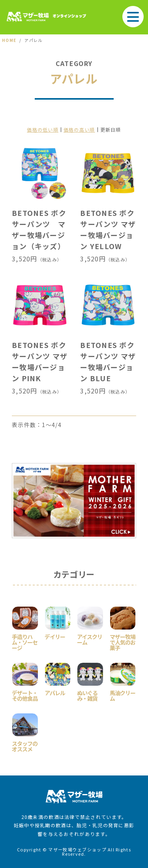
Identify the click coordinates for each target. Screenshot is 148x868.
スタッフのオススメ (25, 746)
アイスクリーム (90, 639)
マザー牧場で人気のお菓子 (123, 642)
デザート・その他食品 (25, 695)
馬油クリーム (123, 695)
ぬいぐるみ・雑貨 (87, 695)
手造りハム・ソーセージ (25, 642)
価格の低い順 (43, 130)
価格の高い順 (79, 130)
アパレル (55, 692)
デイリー (55, 636)
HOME (9, 40)
